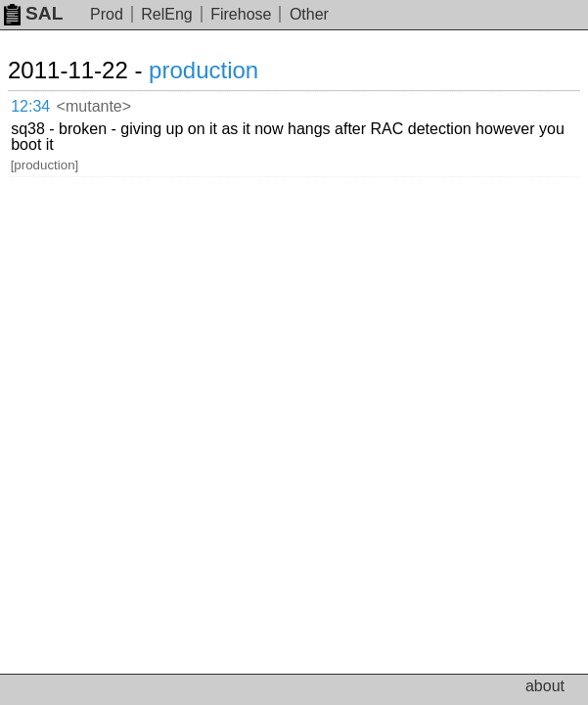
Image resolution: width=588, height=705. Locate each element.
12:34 (30, 106)
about (545, 686)
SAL (33, 13)
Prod (107, 14)
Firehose (241, 14)
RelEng (166, 14)
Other (309, 14)
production (204, 70)
